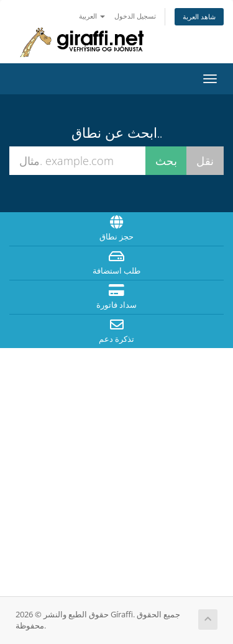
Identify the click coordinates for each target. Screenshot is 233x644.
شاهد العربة (199, 16)
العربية (92, 16)
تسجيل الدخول (135, 16)
